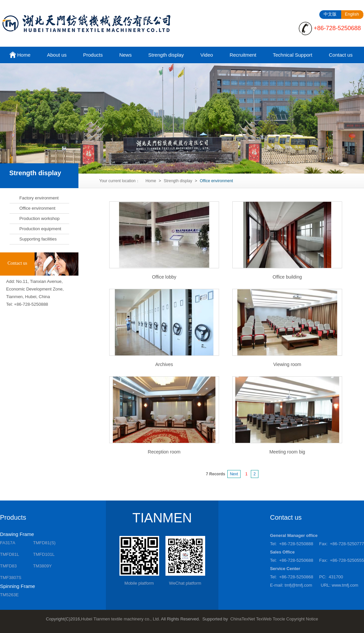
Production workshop (40, 218)
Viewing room (287, 364)
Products (93, 55)
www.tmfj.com (345, 585)
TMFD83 (8, 566)
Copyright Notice (302, 619)
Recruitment (243, 55)
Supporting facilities (38, 239)
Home (19, 55)
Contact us (341, 55)
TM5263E (9, 595)
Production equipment (40, 229)
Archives (164, 364)
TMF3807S (11, 578)
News (125, 55)
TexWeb (264, 619)
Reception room (164, 452)
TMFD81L (10, 554)
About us (57, 55)
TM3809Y (42, 566)
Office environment (38, 208)
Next (234, 474)
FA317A (8, 543)
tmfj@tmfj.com (298, 585)
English (352, 14)
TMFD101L (44, 554)
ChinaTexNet (243, 619)
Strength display (166, 55)
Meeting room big (287, 452)
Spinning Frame (18, 586)
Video (207, 55)
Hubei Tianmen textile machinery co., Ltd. (120, 619)
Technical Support (292, 55)
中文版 (330, 14)
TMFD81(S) (44, 543)
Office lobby (164, 277)
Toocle (279, 619)
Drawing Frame (17, 534)
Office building (287, 277)
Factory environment (39, 198)
